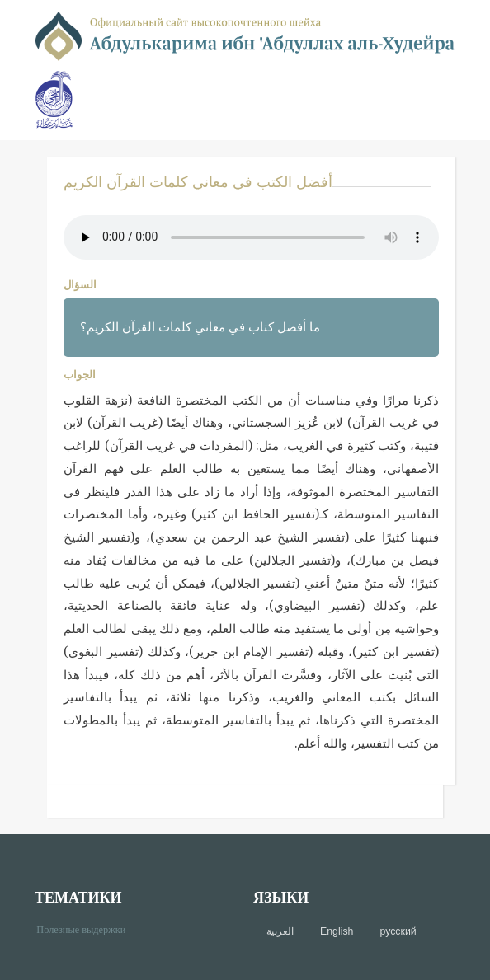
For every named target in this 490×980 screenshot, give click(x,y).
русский (398, 931)
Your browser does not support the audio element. (251, 237)
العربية (280, 931)
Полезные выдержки (87, 928)
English (337, 931)
